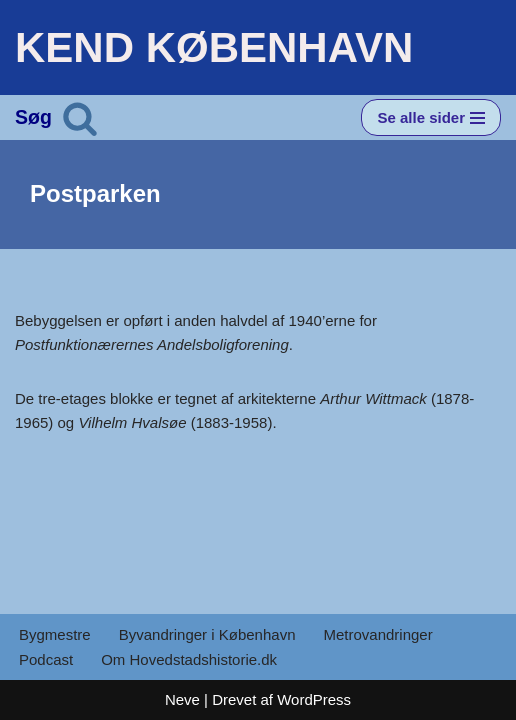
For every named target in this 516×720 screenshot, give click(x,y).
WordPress (314, 699)
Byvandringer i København (207, 634)
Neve (182, 699)
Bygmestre (55, 634)
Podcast (46, 659)
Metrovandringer (377, 634)
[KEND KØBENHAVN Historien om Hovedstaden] (214, 47)
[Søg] (80, 118)
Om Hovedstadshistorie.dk (189, 659)
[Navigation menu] (431, 117)
